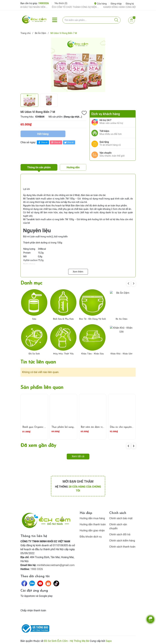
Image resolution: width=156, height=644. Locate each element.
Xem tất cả (78, 455)
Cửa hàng (100, 4)
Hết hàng (43, 134)
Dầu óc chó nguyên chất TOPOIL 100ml (133, 426)
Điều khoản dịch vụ (91, 535)
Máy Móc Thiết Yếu (63, 352)
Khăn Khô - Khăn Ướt (121, 352)
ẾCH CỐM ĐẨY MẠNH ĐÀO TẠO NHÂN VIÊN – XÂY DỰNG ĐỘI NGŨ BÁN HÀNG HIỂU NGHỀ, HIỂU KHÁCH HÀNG (31, 7)
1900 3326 (37, 568)
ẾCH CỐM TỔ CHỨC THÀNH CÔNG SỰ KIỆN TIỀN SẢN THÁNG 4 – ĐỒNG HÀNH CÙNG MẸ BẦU (83, 7)
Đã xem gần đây (38, 444)
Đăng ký (130, 4)
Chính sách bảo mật (121, 517)
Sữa (34, 318)
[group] (78, 65)
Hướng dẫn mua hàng (92, 517)
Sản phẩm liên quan (42, 386)
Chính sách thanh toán (122, 545)
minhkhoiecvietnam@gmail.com (56, 564)
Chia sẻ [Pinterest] (55, 142)
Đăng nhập (116, 4)
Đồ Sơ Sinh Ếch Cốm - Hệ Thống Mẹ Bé (66, 639)
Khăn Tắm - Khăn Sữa (92, 352)
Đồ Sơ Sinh (34, 352)
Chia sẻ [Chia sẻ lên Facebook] (42, 142)
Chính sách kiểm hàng (122, 539)
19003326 (44, 3)
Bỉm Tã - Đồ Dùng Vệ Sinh (92, 318)
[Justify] (116, 20)
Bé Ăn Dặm (121, 318)
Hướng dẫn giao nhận (92, 529)
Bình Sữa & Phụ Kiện (63, 318)
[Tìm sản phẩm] (91, 20)
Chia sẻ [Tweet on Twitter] (69, 142)
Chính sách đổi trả (120, 533)
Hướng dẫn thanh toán (93, 523)
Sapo (109, 639)
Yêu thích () (61, 3)
